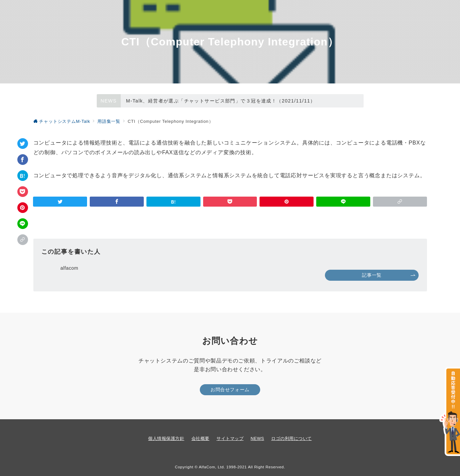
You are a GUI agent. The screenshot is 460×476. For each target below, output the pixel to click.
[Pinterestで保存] (23, 208)
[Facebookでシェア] (23, 160)
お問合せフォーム (230, 390)
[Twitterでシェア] (23, 144)
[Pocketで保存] (23, 192)
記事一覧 (389, 275)
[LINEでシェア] (23, 224)
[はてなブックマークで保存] (23, 176)
